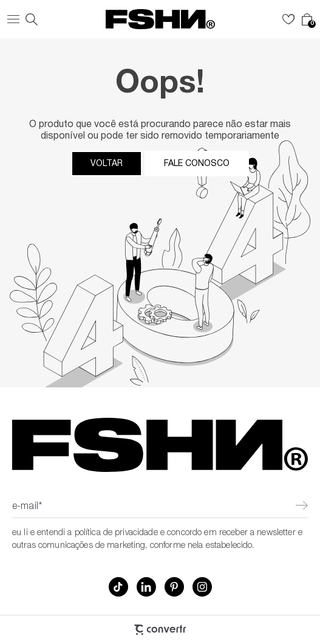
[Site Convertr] (160, 630)
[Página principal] (160, 19)
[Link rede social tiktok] (118, 587)
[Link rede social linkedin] (146, 587)
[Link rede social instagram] (202, 587)
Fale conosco (197, 164)
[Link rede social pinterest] (174, 587)
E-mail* (27, 507)
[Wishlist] (288, 19)
